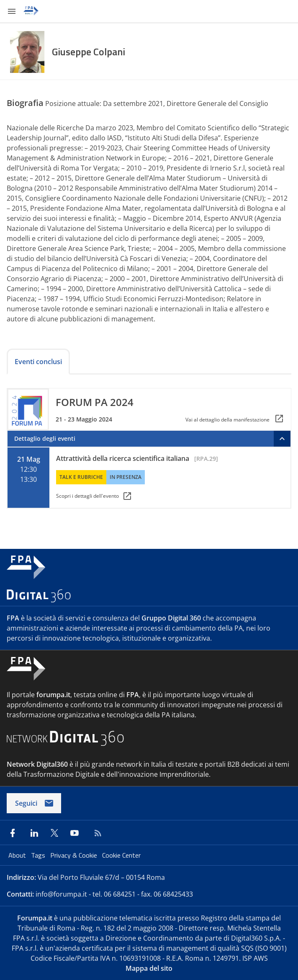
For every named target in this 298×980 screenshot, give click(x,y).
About (18, 855)
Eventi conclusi (38, 362)
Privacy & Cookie (74, 855)
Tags (39, 855)
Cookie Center (121, 855)
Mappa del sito (149, 968)
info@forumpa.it (61, 894)
